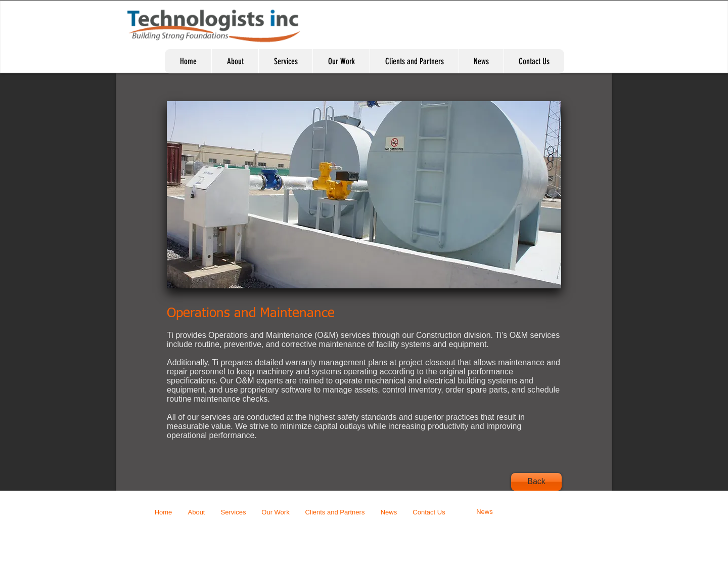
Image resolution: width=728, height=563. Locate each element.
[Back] (536, 482)
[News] (485, 512)
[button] (364, 195)
